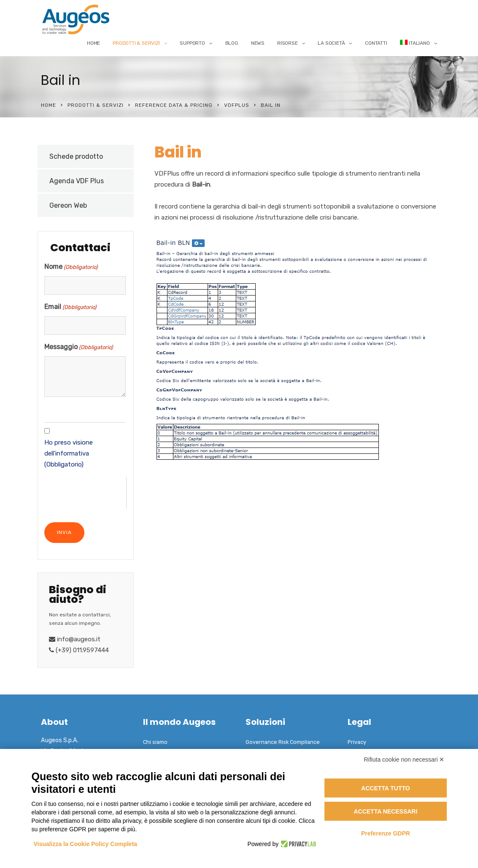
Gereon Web (68, 205)
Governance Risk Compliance (283, 742)
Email (70, 307)
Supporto (192, 43)
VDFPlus (237, 105)
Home (93, 43)
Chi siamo (155, 742)
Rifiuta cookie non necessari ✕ (404, 759)
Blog (232, 43)
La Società (331, 43)
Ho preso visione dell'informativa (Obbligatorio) (69, 453)
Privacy (357, 742)
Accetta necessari (385, 811)
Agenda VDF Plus (77, 181)
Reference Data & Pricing (174, 105)
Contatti (376, 43)
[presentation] (85, 493)
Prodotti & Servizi (136, 43)
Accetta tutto (386, 788)
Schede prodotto (76, 156)
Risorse (288, 43)
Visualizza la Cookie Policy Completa (86, 844)
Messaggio (78, 347)
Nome (71, 267)
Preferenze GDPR (386, 833)
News (258, 43)
